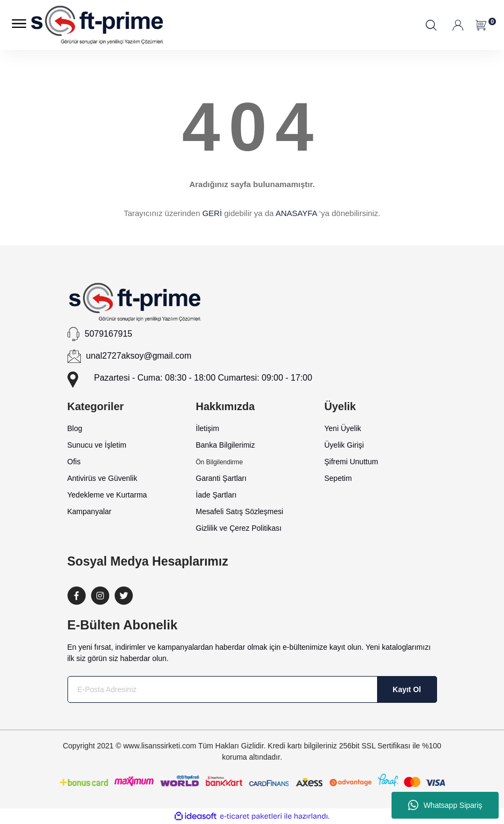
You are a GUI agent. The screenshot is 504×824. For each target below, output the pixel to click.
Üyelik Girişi (344, 445)
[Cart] (482, 25)
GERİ (212, 213)
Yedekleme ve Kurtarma (107, 495)
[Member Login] (459, 25)
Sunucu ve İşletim (97, 445)
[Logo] (97, 25)
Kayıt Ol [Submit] (407, 689)
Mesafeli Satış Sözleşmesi (240, 511)
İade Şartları (216, 495)
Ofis (74, 462)
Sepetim (338, 478)
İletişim (208, 428)
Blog (75, 428)
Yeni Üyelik (343, 428)
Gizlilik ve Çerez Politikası (239, 528)
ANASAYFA (296, 213)
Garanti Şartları (221, 478)
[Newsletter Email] (252, 689)
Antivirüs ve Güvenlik (103, 478)
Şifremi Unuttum (351, 462)
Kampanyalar (90, 511)
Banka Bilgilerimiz (225, 445)
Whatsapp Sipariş (445, 805)
